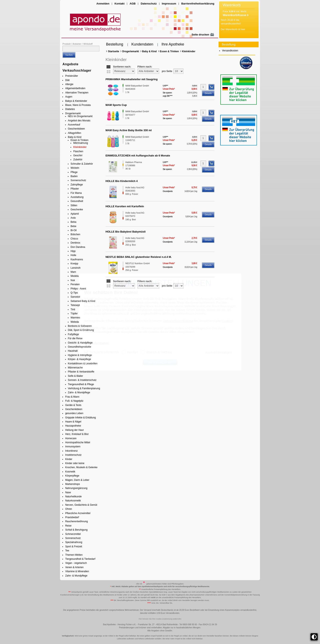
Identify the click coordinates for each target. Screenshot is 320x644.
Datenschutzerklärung (178, 321)
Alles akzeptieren (160, 362)
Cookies (227, 321)
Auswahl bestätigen (218, 352)
